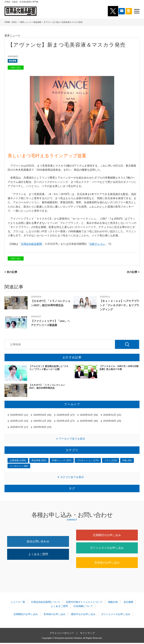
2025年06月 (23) (42, 427)
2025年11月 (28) (42, 421)
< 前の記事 (11, 272)
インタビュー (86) (19, 466)
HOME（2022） (11, 22)
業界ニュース (26, 22)
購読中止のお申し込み (83, 615)
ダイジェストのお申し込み (107, 548)
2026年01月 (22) (112, 415)
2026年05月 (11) (19, 415)
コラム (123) (111, 460)
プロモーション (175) (88, 460)
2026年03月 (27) (66, 415)
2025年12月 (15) (19, 421)
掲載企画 (113, 603)
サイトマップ (87, 634)
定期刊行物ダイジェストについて (84, 603)
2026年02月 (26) (89, 415)
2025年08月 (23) (112, 421)
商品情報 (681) (39, 460)
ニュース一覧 (18, 603)
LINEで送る (16, 68)
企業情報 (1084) (18, 460)
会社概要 (128, 603)
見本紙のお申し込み (107, 563)
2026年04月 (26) (42, 415)
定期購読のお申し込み (107, 535)
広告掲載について (83, 607)
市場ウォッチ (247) (62, 460)
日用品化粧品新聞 (31, 244)
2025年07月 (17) (19, 427)
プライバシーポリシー (62, 634)
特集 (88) (127, 460)
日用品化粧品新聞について (46, 603)
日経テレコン (97, 244)
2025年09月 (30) (89, 421)
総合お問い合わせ (38, 542)
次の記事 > (133, 272)
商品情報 (37, 22)
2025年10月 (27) (66, 421)
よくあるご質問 (38, 555)
